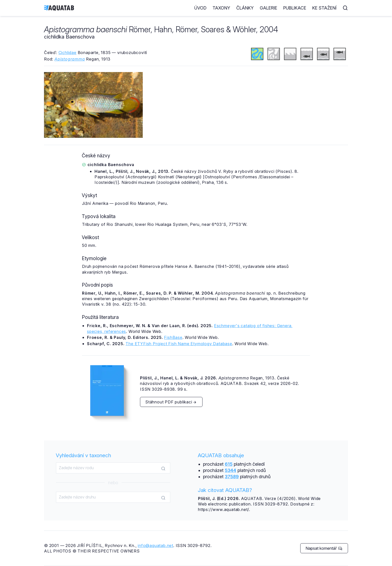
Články (245, 8)
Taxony (221, 8)
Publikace (295, 8)
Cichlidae (67, 53)
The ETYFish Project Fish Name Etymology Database (179, 344)
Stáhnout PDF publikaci (171, 402)
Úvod (200, 8)
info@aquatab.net (155, 545)
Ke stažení (324, 8)
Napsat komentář (324, 548)
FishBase (173, 337)
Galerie (268, 8)
